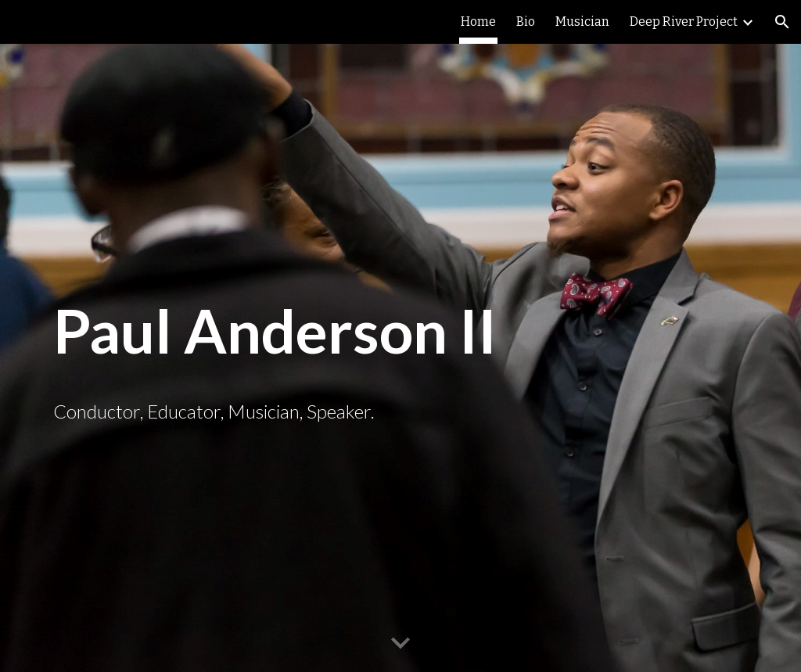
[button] (782, 22)
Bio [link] (526, 22)
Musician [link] (582, 22)
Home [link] (478, 22)
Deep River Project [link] (684, 22)
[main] (401, 332)
